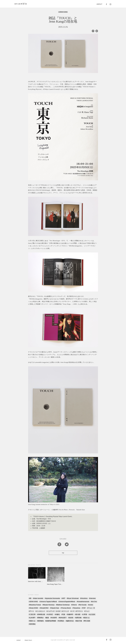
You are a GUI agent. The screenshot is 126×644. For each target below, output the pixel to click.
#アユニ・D (91, 608)
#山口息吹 (92, 614)
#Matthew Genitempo (63, 605)
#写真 (63, 614)
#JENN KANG (63, 12)
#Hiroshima (84, 598)
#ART (63, 598)
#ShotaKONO (44, 608)
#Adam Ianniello (38, 598)
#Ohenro (74, 605)
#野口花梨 (87, 621)
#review (90, 605)
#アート (31, 611)
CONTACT (19, 640)
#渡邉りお (86, 618)
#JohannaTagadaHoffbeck (67, 602)
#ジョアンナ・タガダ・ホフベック (58, 611)
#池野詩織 (78, 618)
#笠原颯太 (61, 621)
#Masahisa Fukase (35, 605)
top (63, 553)
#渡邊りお (32, 621)
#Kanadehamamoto (83, 602)
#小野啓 (84, 614)
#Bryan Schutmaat (73, 598)
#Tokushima (76, 608)
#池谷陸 (71, 618)
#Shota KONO (33, 608)
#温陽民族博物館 (51, 621)
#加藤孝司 (70, 614)
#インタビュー (40, 611)
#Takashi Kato (55, 608)
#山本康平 (32, 618)
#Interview (92, 598)
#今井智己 (50, 614)
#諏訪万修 (79, 621)
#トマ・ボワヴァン (77, 611)
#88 (30, 598)
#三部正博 (32, 614)
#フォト (87, 611)
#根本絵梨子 (63, 618)
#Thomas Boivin (66, 608)
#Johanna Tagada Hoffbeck (48, 602)
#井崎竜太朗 (41, 614)
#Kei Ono (94, 602)
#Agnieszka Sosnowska (52, 598)
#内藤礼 (57, 614)
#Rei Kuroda (82, 605)
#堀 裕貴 (78, 614)
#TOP (84, 608)
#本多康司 (54, 618)
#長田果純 (32, 624)
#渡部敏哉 (40, 621)
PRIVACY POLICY (28, 640)
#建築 (47, 618)
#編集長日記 (70, 621)
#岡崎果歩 (40, 618)
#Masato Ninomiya (48, 605)
